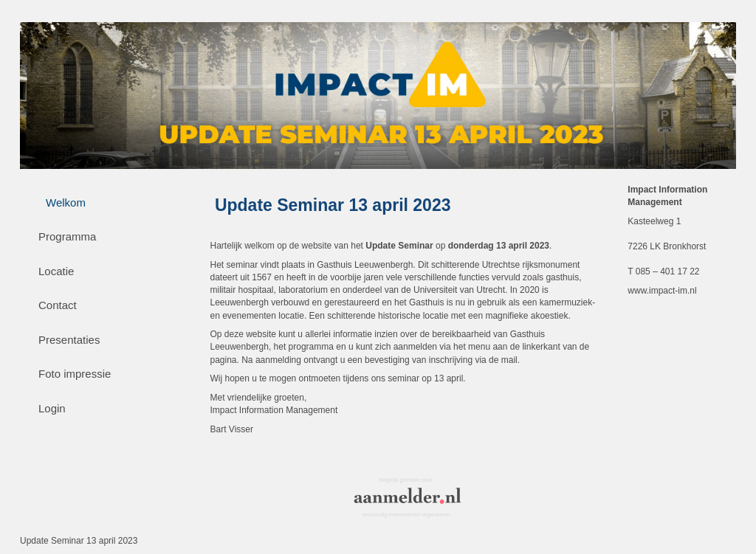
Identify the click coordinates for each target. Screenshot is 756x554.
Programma (67, 236)
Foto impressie (75, 374)
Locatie (56, 271)
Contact (58, 305)
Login (52, 408)
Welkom (66, 202)
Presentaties (69, 340)
